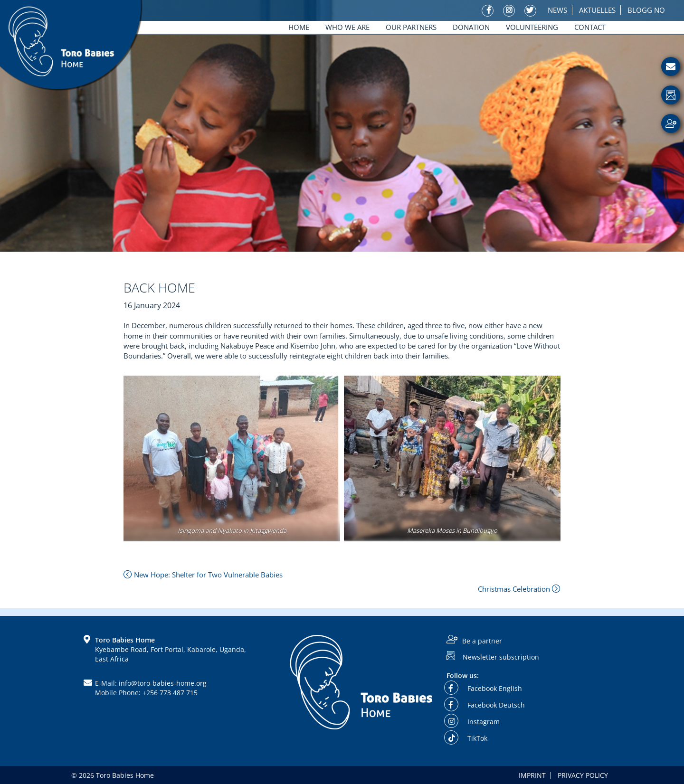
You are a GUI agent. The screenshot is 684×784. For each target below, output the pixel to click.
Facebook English (484, 688)
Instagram (473, 722)
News (557, 10)
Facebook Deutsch (486, 705)
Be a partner (482, 641)
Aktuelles (597, 10)
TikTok (467, 738)
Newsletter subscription (501, 657)
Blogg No (646, 10)
